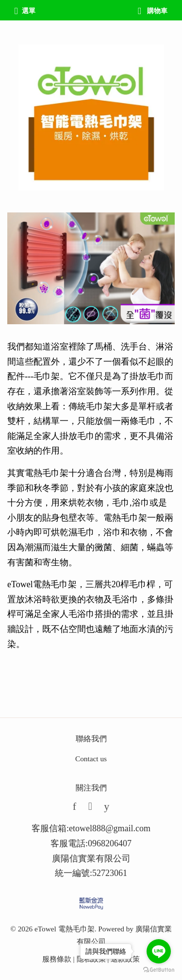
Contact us (91, 759)
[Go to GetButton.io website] (159, 970)
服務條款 (57, 959)
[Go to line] (159, 951)
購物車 (153, 11)
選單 (25, 11)
